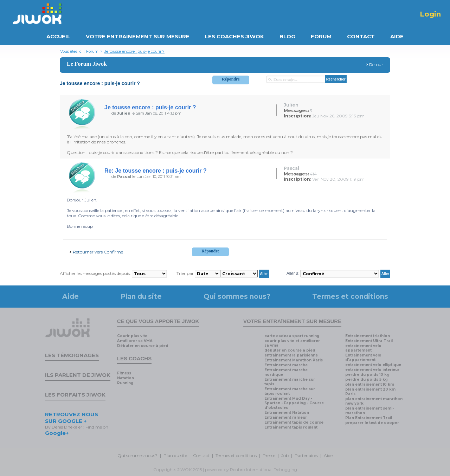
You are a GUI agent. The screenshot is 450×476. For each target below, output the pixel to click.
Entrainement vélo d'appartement (363, 358)
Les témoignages (72, 355)
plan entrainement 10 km (370, 384)
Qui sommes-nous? (137, 455)
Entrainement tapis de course (294, 422)
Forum (92, 51)
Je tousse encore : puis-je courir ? (134, 51)
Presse (269, 455)
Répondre (231, 79)
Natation (126, 378)
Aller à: (293, 274)
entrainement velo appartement (363, 348)
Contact (201, 455)
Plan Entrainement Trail (369, 418)
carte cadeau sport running (292, 336)
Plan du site (141, 297)
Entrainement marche (286, 365)
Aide (70, 297)
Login (430, 14)
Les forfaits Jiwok (75, 395)
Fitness (124, 373)
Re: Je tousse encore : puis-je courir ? (156, 171)
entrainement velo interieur (372, 370)
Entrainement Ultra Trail (369, 341)
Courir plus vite (132, 336)
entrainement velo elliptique (373, 365)
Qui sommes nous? (237, 297)
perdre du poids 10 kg (367, 375)
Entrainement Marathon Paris (294, 360)
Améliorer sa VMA (135, 341)
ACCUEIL (58, 37)
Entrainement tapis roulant (291, 427)
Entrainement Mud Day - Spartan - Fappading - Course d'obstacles (294, 403)
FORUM (321, 37)
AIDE (397, 37)
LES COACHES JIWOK (234, 37)
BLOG (287, 37)
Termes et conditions (350, 297)
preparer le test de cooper (372, 423)
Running (125, 383)
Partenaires (306, 455)
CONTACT (361, 37)
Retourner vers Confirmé (98, 252)
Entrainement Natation (287, 413)
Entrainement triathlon (368, 336)
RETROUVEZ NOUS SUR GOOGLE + (72, 418)
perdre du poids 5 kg (367, 379)
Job (285, 455)
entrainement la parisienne (291, 355)
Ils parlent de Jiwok (78, 375)
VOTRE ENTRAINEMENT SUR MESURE (138, 37)
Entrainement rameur (286, 417)
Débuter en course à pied (143, 346)
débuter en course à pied (290, 350)
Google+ (57, 433)
